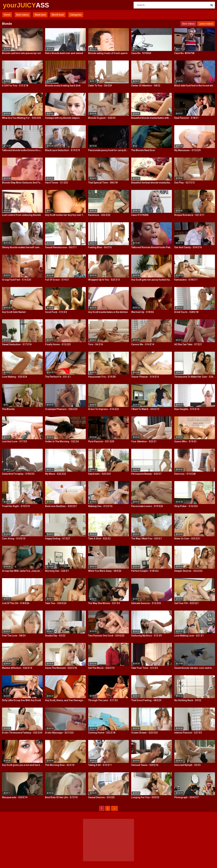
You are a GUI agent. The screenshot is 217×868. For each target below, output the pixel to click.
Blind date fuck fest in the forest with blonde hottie (195, 86)
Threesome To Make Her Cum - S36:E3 (195, 377)
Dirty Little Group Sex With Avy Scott (21, 700)
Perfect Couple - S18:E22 (145, 571)
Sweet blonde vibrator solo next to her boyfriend (195, 668)
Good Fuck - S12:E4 (56, 312)
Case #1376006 (140, 215)
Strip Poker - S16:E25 (186, 506)
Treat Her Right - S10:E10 (16, 506)
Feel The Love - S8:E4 (14, 636)
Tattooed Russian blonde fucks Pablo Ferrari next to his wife (152, 247)
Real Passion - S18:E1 (186, 118)
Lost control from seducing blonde (21, 215)
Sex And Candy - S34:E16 (188, 247)
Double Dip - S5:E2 (55, 636)
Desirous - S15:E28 (185, 474)
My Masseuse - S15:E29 (187, 150)
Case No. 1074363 (141, 53)
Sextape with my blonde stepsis (62, 118)
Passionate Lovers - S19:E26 (147, 506)
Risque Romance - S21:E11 (189, 215)
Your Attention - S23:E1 (144, 441)
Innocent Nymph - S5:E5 (187, 765)
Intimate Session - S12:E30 (146, 603)
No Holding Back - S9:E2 (188, 700)
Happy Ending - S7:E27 (58, 539)
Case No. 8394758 (184, 53)
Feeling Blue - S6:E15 (100, 247)
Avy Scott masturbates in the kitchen (108, 312)
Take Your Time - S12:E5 (145, 668)
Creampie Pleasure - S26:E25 (61, 409)
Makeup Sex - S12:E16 (100, 506)
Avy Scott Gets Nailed (14, 312)
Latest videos (206, 24)
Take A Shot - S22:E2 (99, 539)
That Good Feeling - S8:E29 (146, 700)
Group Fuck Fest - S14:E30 (17, 280)
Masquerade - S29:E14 (15, 797)
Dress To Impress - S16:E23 (103, 409)
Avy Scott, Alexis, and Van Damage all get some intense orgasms (65, 700)
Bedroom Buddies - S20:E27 (61, 506)
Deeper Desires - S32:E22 (188, 571)
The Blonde (8, 409)
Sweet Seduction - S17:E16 (17, 344)
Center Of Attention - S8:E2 (146, 86)
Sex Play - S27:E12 (184, 183)
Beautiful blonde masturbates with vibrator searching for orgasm (152, 118)
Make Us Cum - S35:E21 (187, 539)
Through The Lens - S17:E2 (103, 700)
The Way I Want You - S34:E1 (147, 539)
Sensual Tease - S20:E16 (145, 765)
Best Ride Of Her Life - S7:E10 (61, 797)
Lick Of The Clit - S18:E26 (16, 603)
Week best (40, 15)
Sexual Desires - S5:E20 (101, 797)
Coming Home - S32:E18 (102, 733)
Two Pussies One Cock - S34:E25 (106, 636)
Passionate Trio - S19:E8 (102, 377)
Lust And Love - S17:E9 (14, 441)
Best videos (22, 15)
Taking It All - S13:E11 (100, 765)
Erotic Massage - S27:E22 (59, 733)
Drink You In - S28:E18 (186, 312)
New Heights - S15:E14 (187, 409)
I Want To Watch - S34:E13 (145, 409)
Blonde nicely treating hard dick (63, 86)
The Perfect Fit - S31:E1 (58, 377)
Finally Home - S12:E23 (58, 344)
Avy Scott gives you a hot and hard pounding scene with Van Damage (22, 765)
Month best (58, 15)
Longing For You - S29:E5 (145, 797)
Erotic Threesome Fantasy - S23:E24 (22, 733)
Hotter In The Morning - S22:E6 (62, 441)
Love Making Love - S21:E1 (189, 636)
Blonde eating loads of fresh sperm (108, 53)
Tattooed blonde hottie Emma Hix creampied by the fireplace (22, 150)
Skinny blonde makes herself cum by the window (22, 247)
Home (7, 15)
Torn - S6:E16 (96, 344)
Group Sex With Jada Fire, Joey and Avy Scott (22, 571)
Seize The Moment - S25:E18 (61, 668)
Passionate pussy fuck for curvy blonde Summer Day (108, 150)
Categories (76, 15)
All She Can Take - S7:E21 (188, 344)
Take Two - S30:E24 (56, 603)
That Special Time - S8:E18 (103, 183)
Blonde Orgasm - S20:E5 (102, 118)
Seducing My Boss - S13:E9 (146, 636)
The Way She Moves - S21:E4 (104, 603)
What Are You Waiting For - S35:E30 (21, 118)
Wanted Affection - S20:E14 (17, 668)
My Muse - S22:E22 (56, 474)
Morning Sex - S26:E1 (57, 571)
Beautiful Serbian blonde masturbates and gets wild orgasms (152, 183)
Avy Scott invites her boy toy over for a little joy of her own (65, 215)
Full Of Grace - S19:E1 (57, 280)
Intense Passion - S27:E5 (188, 733)
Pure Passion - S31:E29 (101, 441)
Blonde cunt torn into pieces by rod (21, 53)
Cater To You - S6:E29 (100, 86)
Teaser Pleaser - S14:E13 (145, 377)
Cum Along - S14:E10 (14, 539)
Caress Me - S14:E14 (143, 344)
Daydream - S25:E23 (99, 474)
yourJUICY (12, 5)
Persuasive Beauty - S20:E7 (146, 474)
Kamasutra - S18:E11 (186, 280)
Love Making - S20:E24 (14, 377)
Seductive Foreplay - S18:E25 (18, 474)
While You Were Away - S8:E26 (105, 571)
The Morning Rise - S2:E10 (60, 765)
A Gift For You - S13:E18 (15, 86)
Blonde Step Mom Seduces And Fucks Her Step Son (22, 183)
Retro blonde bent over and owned (64, 53)
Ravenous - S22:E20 (99, 215)
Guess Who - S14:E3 (185, 441)
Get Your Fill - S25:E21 (186, 603)
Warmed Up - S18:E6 (142, 312)
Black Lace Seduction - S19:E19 (62, 150)
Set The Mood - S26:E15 (101, 668)
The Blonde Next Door (143, 150)
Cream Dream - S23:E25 (144, 733)
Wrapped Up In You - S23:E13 (104, 280)
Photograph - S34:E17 (186, 797)
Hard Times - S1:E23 (56, 183)
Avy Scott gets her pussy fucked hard (152, 280)
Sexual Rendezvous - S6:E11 (61, 247)
